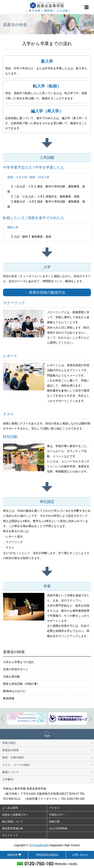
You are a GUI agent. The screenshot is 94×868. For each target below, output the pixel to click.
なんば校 (62, 11)
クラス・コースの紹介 (16, 765)
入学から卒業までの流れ (19, 662)
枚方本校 (35, 11)
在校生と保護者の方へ (15, 815)
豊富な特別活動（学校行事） (21, 684)
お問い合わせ (80, 855)
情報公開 (54, 822)
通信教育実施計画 (13, 828)
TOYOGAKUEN (39, 845)
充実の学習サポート (16, 669)
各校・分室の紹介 (13, 757)
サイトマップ (10, 835)
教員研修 (9, 698)
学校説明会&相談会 (47, 855)
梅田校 (49, 11)
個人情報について (13, 822)
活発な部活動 (11, 677)
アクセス (54, 808)
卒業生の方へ (57, 815)
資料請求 (12, 855)
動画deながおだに (15, 691)
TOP (47, 736)
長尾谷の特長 (10, 750)
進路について (10, 772)
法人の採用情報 (58, 828)
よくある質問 (10, 808)
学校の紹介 (9, 743)
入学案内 (8, 779)
